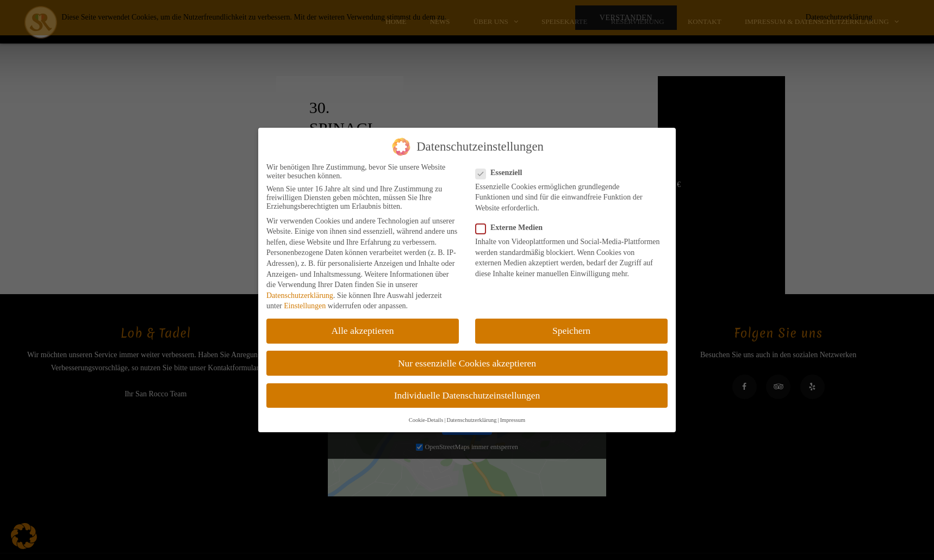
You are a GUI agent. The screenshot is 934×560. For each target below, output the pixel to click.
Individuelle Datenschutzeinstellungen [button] (467, 395)
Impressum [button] (513, 420)
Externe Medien (512, 228)
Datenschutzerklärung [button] (471, 420)
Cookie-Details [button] (426, 420)
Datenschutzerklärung (300, 295)
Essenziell (502, 173)
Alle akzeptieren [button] (362, 331)
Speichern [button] (571, 331)
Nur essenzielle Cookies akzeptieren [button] (467, 363)
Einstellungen (305, 306)
